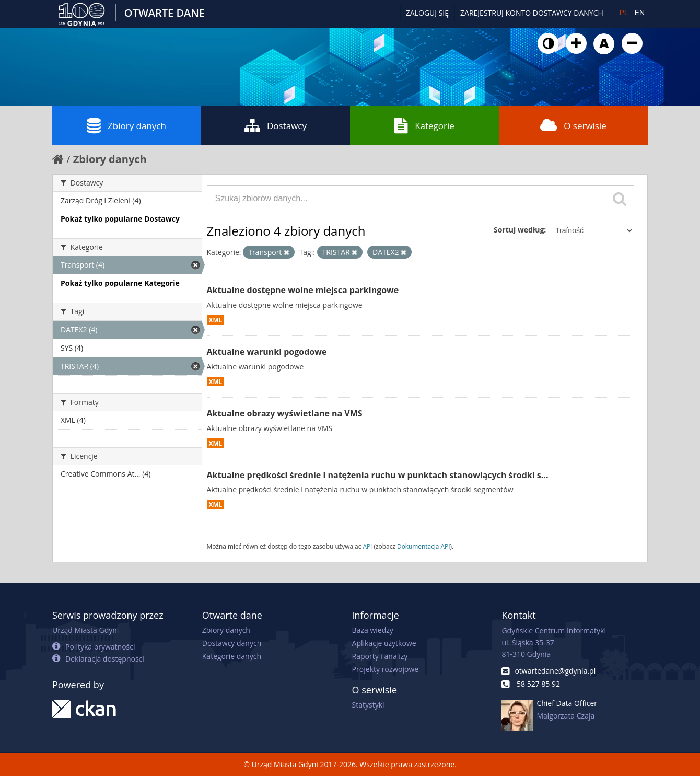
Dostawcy (276, 125)
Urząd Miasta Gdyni (85, 630)
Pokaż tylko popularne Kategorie (120, 283)
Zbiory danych (127, 125)
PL (623, 13)
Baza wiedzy (373, 630)
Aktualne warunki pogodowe (267, 352)
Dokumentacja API (424, 546)
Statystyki (368, 705)
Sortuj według (519, 230)
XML (216, 320)
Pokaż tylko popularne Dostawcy (120, 219)
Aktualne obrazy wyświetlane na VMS (285, 413)
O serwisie (573, 125)
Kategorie (424, 125)
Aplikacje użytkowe (384, 643)
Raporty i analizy (380, 656)
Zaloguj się (427, 13)
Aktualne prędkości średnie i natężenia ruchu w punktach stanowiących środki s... (378, 475)
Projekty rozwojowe (386, 669)
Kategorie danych (232, 656)
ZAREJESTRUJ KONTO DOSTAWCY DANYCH (532, 13)
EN (640, 13)
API (367, 546)
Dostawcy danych (232, 643)
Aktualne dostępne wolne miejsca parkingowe (303, 290)
